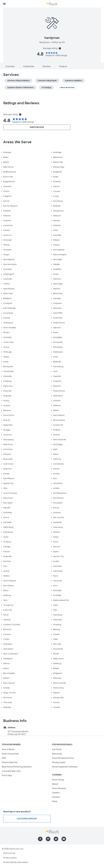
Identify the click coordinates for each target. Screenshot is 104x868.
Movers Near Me (10, 762)
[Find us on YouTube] (64, 839)
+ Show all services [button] (67, 87)
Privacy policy (10, 858)
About (55, 784)
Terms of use (9, 853)
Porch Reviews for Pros (63, 758)
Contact (56, 797)
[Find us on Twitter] (56, 839)
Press (55, 801)
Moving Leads (59, 762)
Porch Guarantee (10, 754)
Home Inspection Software (65, 767)
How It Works (8, 749)
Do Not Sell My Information (16, 862)
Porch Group (58, 780)
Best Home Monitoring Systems (17, 767)
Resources (57, 754)
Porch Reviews (59, 788)
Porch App (7, 775)
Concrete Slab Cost (11, 771)
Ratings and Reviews (21, 103)
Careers (56, 793)
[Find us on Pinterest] (48, 839)
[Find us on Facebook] (40, 839)
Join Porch (57, 749)
